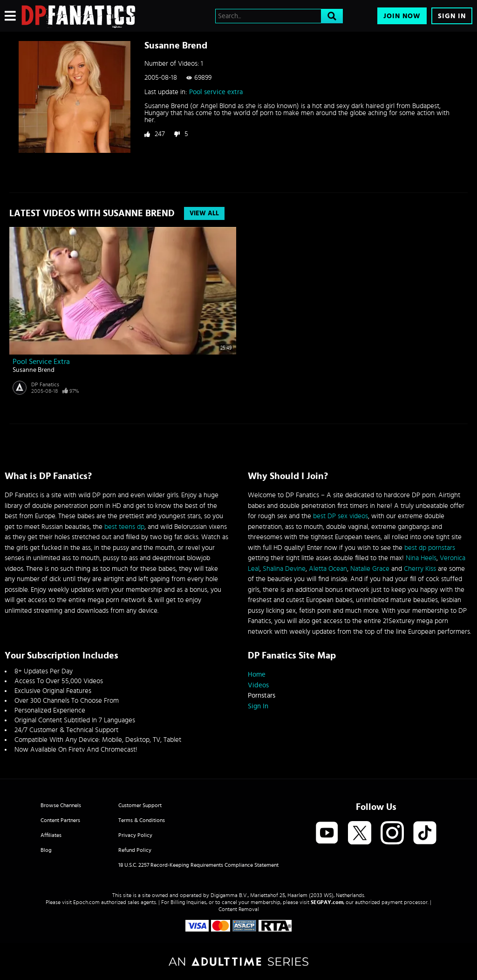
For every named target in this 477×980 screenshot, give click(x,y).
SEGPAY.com (327, 902)
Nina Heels (421, 558)
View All (204, 213)
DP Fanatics (45, 384)
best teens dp (124, 527)
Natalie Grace (370, 569)
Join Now (402, 16)
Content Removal (239, 909)
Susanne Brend (34, 370)
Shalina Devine (284, 569)
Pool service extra (216, 92)
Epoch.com (86, 902)
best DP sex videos (341, 516)
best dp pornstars (430, 548)
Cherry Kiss (420, 569)
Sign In (452, 16)
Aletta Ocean (328, 569)
